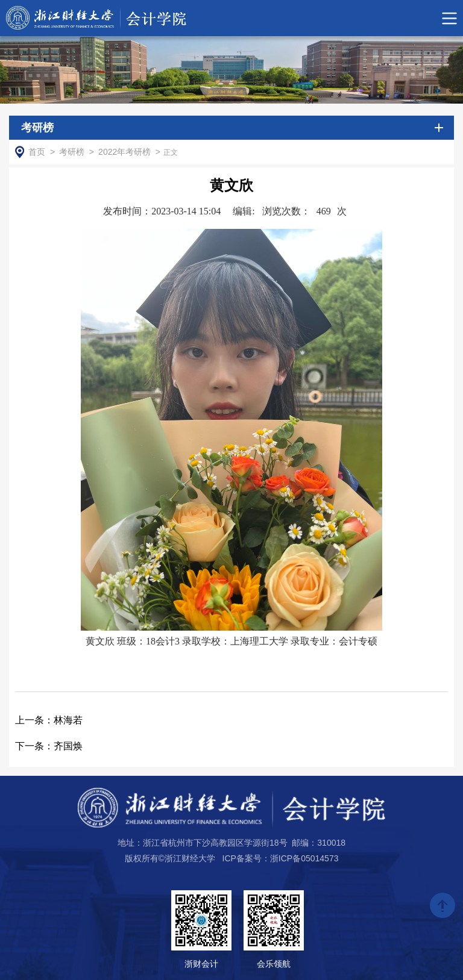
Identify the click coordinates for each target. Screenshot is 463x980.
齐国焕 (49, 746)
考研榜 (72, 152)
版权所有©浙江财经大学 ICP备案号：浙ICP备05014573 (232, 858)
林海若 (49, 720)
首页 (37, 152)
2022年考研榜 (124, 152)
